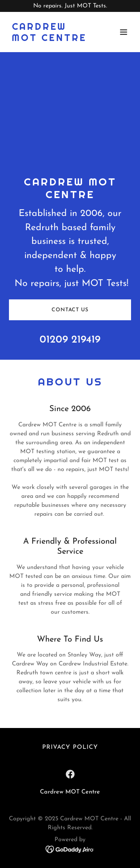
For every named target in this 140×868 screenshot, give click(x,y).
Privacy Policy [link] (70, 747)
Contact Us (70, 310)
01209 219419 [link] (70, 340)
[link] (52, 39)
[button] (124, 32)
